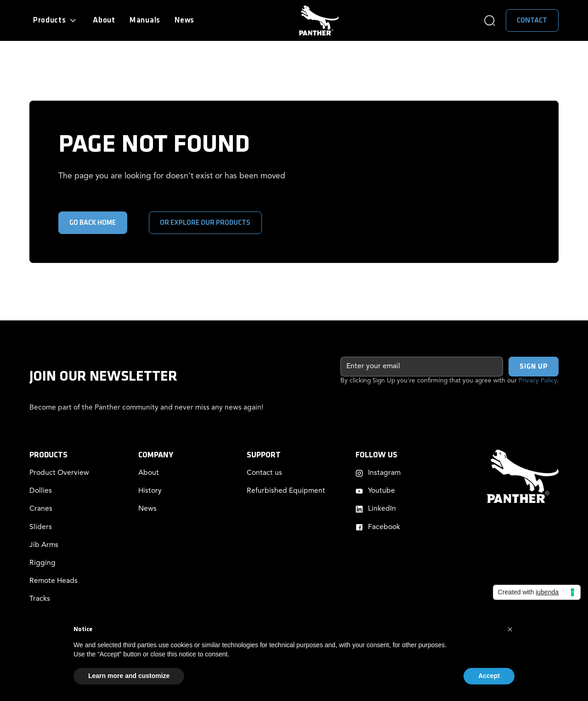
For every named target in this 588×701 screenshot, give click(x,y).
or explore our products (205, 223)
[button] (56, 21)
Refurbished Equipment (286, 491)
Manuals (145, 20)
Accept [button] (489, 676)
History (150, 491)
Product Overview (59, 473)
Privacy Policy (538, 381)
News (184, 20)
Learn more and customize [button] (129, 676)
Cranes (41, 509)
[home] (319, 20)
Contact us (264, 473)
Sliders (41, 527)
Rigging (42, 563)
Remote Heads (54, 581)
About (104, 20)
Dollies (41, 491)
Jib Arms (44, 545)
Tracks (40, 599)
